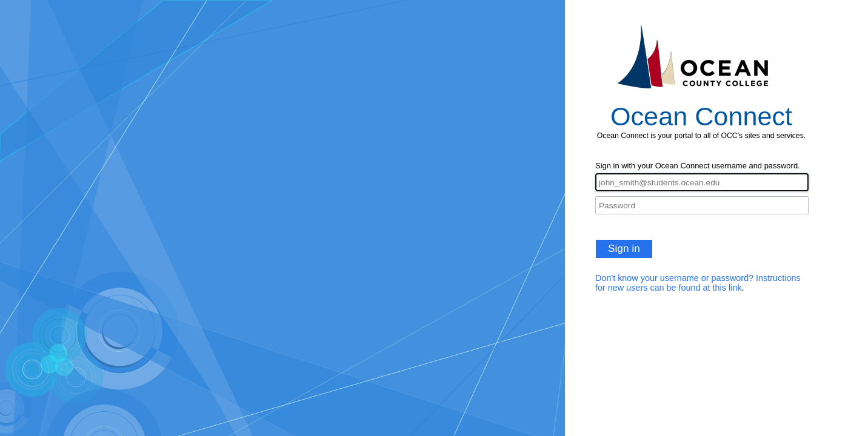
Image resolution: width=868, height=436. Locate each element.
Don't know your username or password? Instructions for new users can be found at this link (698, 283)
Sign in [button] (624, 248)
